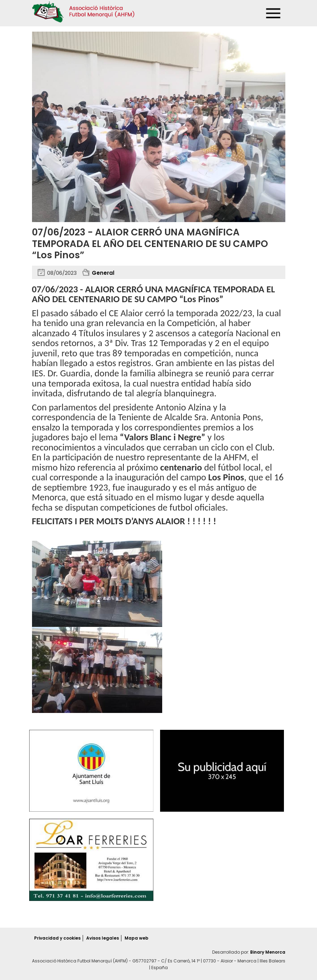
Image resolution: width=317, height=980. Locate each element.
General (103, 273)
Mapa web (137, 938)
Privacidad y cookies (57, 938)
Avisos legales (103, 938)
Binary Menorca (268, 952)
